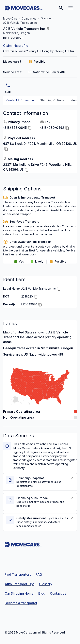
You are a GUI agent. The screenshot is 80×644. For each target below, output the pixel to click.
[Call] (8, 85)
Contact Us (58, 593)
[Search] (61, 8)
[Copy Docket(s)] (40, 305)
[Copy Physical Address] (6, 149)
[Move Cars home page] (24, 8)
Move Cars (10, 18)
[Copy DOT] (36, 297)
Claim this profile (16, 46)
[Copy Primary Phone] (30, 128)
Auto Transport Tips (20, 584)
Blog (42, 593)
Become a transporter (21, 603)
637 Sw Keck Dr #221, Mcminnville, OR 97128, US (40, 144)
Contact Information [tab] (20, 100)
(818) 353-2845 (15, 128)
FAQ (39, 574)
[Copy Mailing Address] (27, 170)
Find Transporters (18, 574)
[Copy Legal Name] (59, 289)
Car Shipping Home (19, 593)
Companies (29, 18)
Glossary (46, 584)
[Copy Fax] (67, 128)
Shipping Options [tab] (52, 100)
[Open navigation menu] (71, 8)
